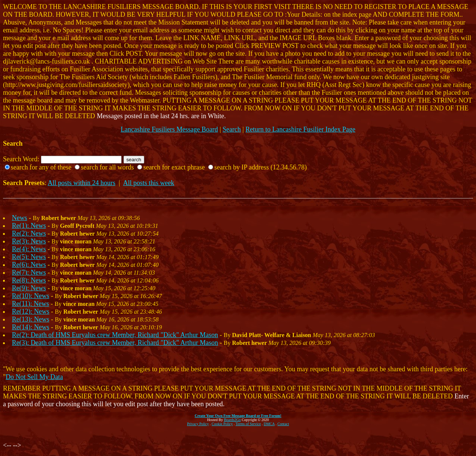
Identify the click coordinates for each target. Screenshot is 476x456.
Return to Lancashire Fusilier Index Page (300, 129)
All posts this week (149, 183)
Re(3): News (29, 241)
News (20, 218)
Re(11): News (30, 304)
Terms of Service (248, 424)
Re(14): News (30, 327)
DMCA (269, 424)
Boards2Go (232, 420)
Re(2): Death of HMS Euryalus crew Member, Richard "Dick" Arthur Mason (115, 335)
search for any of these (41, 167)
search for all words (107, 167)
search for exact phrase (174, 167)
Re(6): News (29, 265)
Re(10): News (30, 296)
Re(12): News (30, 311)
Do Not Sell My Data (34, 377)
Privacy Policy (198, 424)
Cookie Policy (222, 424)
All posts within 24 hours (81, 183)
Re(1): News (29, 226)
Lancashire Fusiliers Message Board (169, 129)
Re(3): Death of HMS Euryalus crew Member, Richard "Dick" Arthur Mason (115, 343)
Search (232, 129)
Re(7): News (29, 272)
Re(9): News (29, 288)
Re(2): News (29, 233)
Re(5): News (29, 257)
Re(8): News (29, 280)
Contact (283, 424)
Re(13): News (30, 319)
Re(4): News (29, 249)
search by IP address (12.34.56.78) (260, 167)
